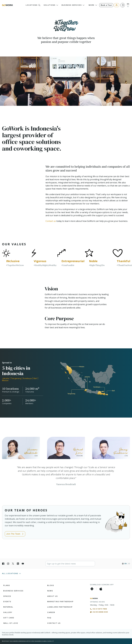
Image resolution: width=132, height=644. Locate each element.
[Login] (123, 5)
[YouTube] (23, 564)
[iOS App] (101, 589)
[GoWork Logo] (7, 5)
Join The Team (15, 534)
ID (128, 6)
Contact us (51, 221)
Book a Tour (106, 5)
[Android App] (92, 589)
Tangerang (16, 378)
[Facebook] (3, 564)
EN (128, 4)
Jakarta (6, 378)
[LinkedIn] (18, 564)
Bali (35, 378)
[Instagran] (8, 564)
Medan (5, 380)
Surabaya (27, 378)
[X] (13, 564)
